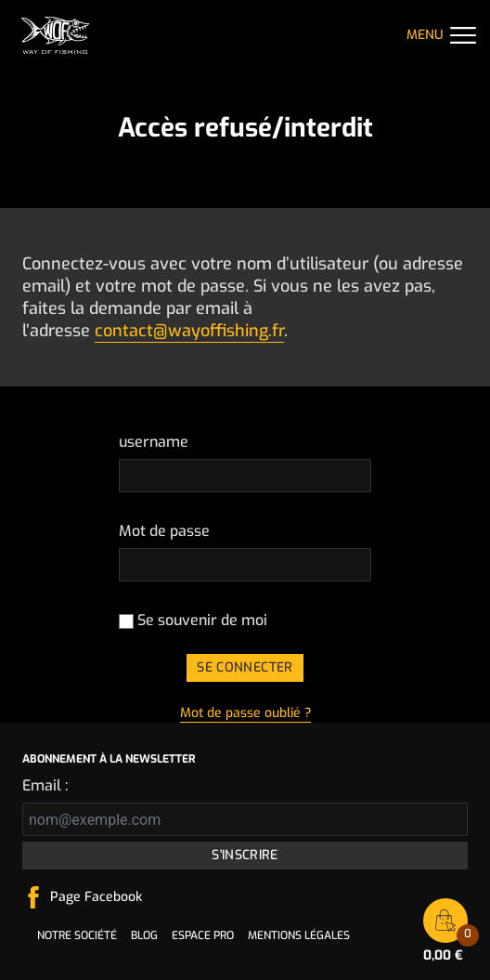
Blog (144, 935)
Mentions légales (299, 935)
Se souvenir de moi (193, 620)
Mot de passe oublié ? (245, 713)
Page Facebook (96, 897)
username (154, 442)
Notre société (77, 935)
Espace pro (203, 935)
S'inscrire (245, 855)
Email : (45, 785)
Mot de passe (164, 531)
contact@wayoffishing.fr (189, 331)
